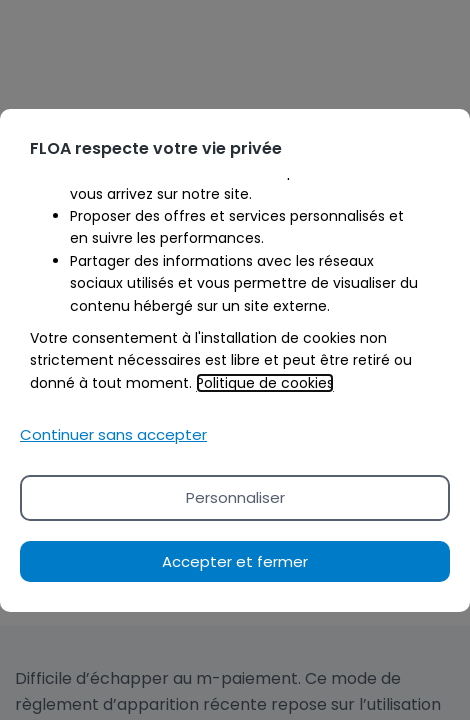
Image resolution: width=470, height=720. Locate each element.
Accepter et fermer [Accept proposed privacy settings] (235, 561)
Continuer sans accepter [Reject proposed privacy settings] (113, 434)
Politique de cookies (265, 383)
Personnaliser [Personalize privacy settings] (235, 497)
